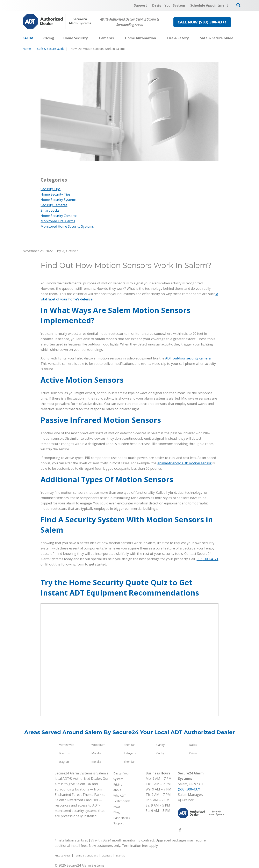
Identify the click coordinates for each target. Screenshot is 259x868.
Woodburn (98, 745)
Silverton (64, 753)
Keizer (193, 753)
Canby (160, 745)
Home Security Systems (59, 200)
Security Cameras (54, 205)
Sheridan (130, 745)
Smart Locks (50, 210)
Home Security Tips (56, 194)
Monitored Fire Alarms (58, 221)
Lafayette (130, 753)
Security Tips (51, 189)
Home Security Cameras (59, 216)
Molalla (96, 753)
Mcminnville (66, 745)
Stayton (64, 762)
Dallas (193, 745)
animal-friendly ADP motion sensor (184, 463)
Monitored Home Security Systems (67, 226)
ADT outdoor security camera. (188, 358)
